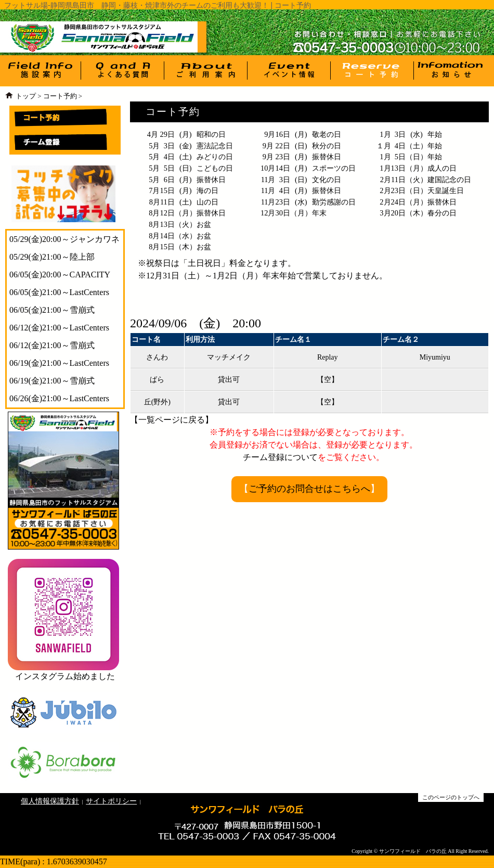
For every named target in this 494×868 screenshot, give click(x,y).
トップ (26, 96)
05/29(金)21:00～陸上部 (52, 257)
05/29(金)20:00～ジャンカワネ (64, 239)
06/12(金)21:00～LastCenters (59, 328)
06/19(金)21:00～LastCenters (59, 363)
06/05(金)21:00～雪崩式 (52, 310)
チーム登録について (280, 457)
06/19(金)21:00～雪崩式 (52, 381)
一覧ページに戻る (172, 420)
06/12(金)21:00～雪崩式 (52, 345)
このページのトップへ (451, 797)
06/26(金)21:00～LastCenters (59, 398)
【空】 (328, 380)
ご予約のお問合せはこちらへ (309, 489)
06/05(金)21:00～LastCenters (59, 292)
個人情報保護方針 (50, 801)
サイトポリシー (111, 801)
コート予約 (60, 96)
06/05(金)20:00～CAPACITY (60, 275)
